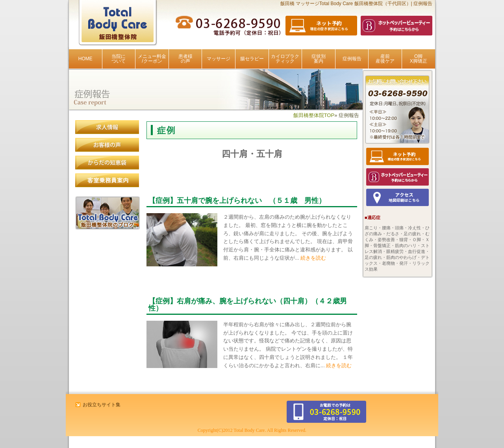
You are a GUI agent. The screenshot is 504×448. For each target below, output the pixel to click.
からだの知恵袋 (107, 163)
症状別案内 (319, 59)
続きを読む (313, 258)
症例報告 (352, 59)
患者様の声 (185, 59)
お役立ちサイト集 (102, 405)
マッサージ (219, 59)
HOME (85, 59)
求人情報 (107, 127)
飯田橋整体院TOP (314, 115)
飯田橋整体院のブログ (108, 213)
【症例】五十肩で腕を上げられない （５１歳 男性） (237, 201)
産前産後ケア (385, 59)
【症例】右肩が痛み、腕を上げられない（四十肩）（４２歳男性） (248, 305)
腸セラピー (252, 59)
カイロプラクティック (285, 59)
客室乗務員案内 (107, 180)
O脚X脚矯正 (419, 59)
